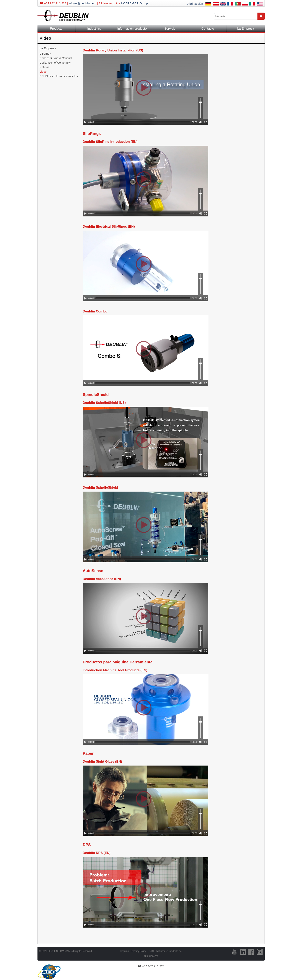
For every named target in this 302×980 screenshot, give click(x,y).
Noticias (45, 67)
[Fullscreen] (206, 122)
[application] (146, 90)
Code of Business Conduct (56, 58)
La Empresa (246, 29)
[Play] (85, 122)
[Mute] (201, 122)
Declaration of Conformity (55, 63)
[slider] (143, 122)
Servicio (170, 29)
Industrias (94, 29)
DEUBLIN (46, 54)
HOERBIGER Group (134, 3)
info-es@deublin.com (83, 3)
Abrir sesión (195, 4)
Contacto (208, 29)
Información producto (132, 29)
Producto (56, 29)
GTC (151, 951)
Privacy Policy (139, 951)
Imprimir (125, 951)
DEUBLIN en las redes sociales (59, 76)
